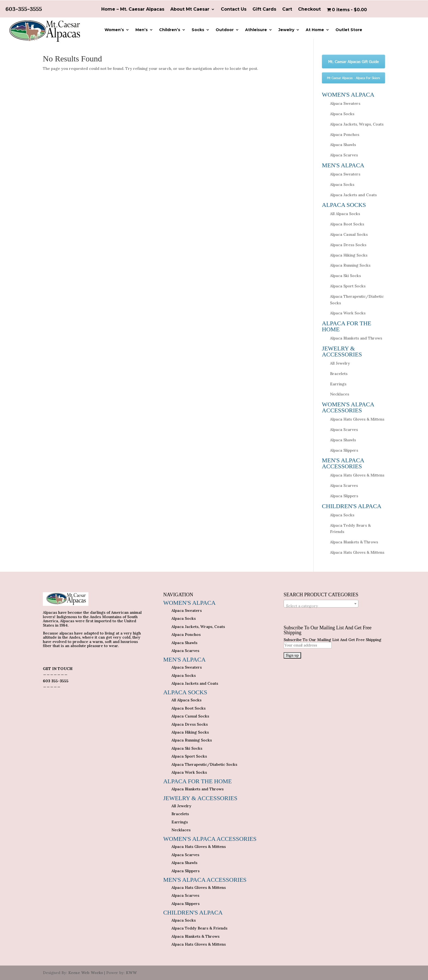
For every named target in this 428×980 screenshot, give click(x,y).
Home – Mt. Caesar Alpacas (133, 10)
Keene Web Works (86, 973)
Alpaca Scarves (344, 155)
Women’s (114, 30)
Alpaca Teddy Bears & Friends (199, 928)
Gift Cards (264, 10)
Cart (287, 10)
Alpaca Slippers (344, 450)
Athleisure (256, 30)
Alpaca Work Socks (348, 313)
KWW (131, 973)
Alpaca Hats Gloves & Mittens (357, 419)
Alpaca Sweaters (345, 103)
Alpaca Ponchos (345, 135)
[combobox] (321, 604)
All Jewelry (340, 363)
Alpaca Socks (342, 114)
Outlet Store (349, 30)
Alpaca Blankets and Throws (356, 338)
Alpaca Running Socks (350, 265)
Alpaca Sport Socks (348, 286)
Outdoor (225, 30)
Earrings (338, 384)
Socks (198, 30)
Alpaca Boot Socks (347, 224)
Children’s (170, 30)
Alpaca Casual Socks (349, 234)
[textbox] (321, 606)
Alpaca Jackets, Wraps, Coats (357, 124)
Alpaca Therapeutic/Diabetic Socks (204, 764)
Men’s (142, 30)
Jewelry (286, 30)
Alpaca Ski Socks (345, 276)
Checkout (309, 10)
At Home (315, 30)
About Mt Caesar (190, 10)
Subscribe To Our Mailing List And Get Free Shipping (332, 640)
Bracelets (339, 374)
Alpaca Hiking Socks (349, 255)
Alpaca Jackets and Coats (353, 195)
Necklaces (340, 394)
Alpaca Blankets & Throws (354, 542)
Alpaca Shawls (343, 145)
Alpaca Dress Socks (348, 245)
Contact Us (234, 10)
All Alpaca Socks (345, 214)
